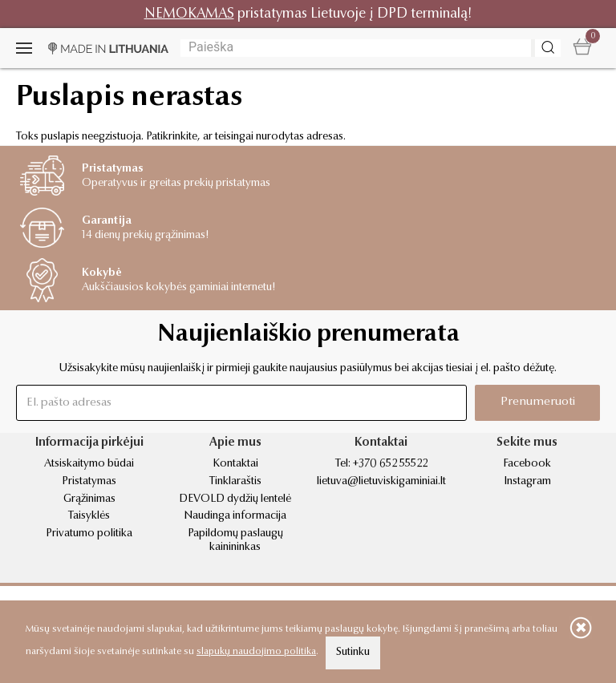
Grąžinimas (89, 499)
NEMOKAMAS (189, 14)
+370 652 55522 (390, 464)
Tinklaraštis (235, 482)
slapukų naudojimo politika (256, 652)
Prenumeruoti (538, 402)
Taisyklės (89, 516)
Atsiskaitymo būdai (89, 464)
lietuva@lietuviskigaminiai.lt (381, 482)
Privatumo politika (89, 534)
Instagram (527, 482)
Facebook (527, 464)
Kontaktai (235, 464)
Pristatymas (89, 482)
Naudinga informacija (235, 516)
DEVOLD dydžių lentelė (235, 499)
